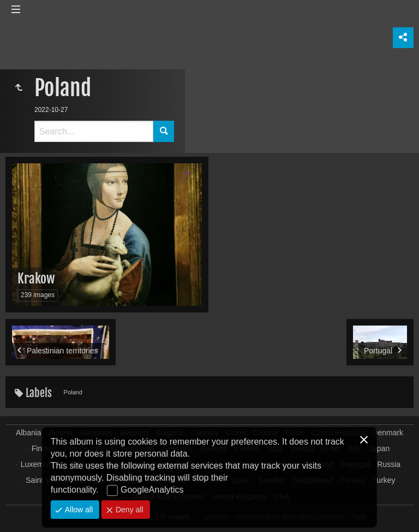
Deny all (128, 510)
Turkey (384, 480)
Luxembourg (42, 464)
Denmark (388, 433)
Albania (29, 433)
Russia (389, 464)
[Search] (94, 131)
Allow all (78, 510)
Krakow (36, 279)
